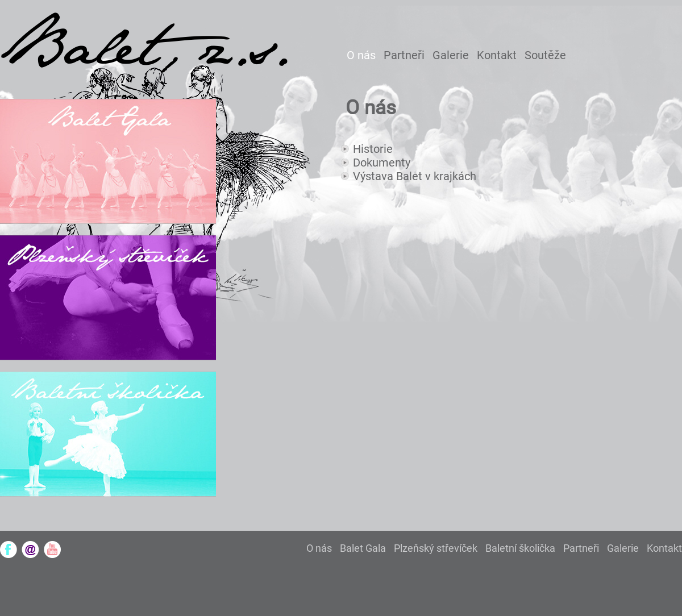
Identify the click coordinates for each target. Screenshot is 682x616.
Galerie (451, 55)
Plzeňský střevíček (436, 548)
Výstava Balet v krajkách (415, 176)
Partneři (404, 55)
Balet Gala (363, 548)
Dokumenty (382, 163)
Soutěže (545, 55)
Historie (373, 149)
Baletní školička (520, 548)
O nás (361, 55)
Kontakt (497, 55)
